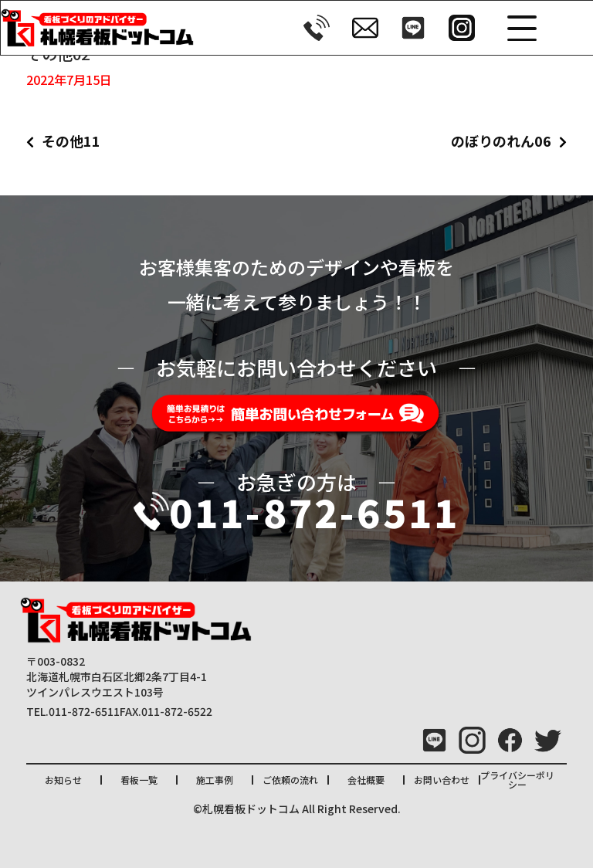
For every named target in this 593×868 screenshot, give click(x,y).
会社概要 (366, 780)
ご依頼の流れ (290, 780)
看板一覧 (139, 780)
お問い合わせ (442, 780)
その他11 (71, 141)
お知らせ (63, 780)
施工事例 (215, 780)
